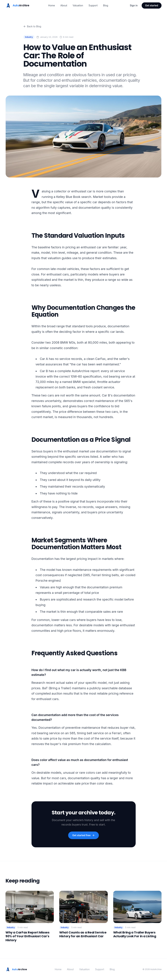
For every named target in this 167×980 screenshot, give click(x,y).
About (64, 5)
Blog (106, 5)
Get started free (83, 835)
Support (93, 5)
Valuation (78, 5)
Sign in (134, 5)
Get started (152, 5)
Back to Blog (32, 26)
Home (51, 5)
